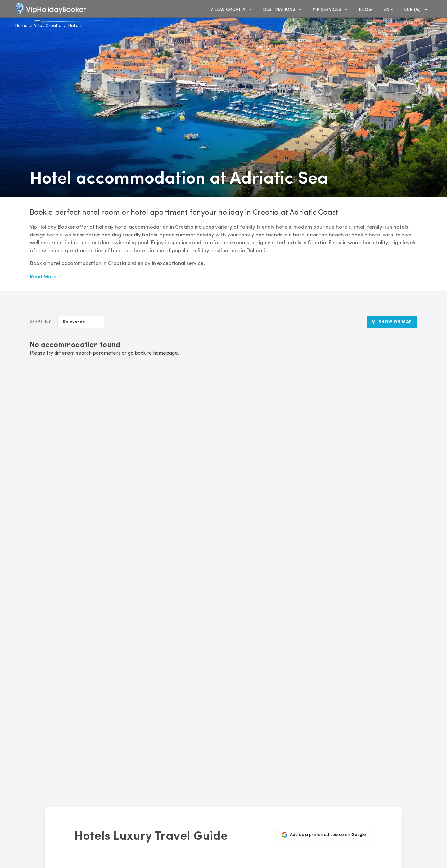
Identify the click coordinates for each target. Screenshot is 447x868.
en (388, 10)
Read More (45, 276)
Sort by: (41, 322)
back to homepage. (157, 353)
